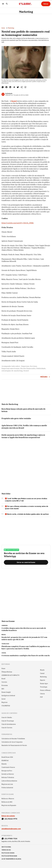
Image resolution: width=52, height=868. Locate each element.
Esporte (43, 680)
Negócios (4, 702)
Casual (42, 673)
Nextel (26, 371)
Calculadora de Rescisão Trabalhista (13, 739)
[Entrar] (46, 4)
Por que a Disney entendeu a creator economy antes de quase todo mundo (27, 507)
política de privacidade (9, 856)
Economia (5, 685)
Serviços (33, 366)
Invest (3, 699)
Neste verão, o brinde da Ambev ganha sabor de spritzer (27, 514)
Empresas (25, 366)
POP (41, 697)
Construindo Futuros (8, 767)
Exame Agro (44, 684)
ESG (3, 689)
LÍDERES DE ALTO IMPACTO (10, 675)
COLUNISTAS (6, 706)
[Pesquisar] (7, 4)
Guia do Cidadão (7, 717)
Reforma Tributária (8, 777)
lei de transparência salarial (11, 859)
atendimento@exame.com (11, 829)
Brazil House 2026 (7, 757)
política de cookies (8, 853)
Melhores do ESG (7, 802)
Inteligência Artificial (8, 696)
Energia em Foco (7, 771)
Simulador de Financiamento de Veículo (14, 745)
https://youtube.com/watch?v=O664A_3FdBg (18, 223)
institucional (6, 847)
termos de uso (6, 850)
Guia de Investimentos (9, 724)
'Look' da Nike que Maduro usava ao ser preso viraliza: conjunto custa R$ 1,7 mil (26, 500)
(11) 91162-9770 (11, 819)
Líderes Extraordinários (9, 781)
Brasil (3, 679)
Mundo (42, 670)
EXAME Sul (5, 761)
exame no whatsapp (11, 550)
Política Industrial (7, 788)
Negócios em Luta (7, 784)
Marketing (26, 12)
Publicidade (41, 368)
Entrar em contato (8, 816)
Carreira (4, 682)
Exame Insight (6, 692)
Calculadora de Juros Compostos (12, 742)
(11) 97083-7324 (11, 839)
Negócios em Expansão (9, 805)
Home (3, 28)
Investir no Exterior (8, 774)
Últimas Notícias (7, 672)
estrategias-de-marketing (12, 371)
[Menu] (3, 4)
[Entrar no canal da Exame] (26, 562)
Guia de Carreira (7, 728)
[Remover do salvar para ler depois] (25, 87)
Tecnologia (44, 687)
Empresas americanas (10, 368)
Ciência (42, 694)
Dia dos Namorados (28, 368)
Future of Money (45, 690)
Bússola (4, 764)
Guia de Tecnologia (8, 721)
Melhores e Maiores (8, 799)
